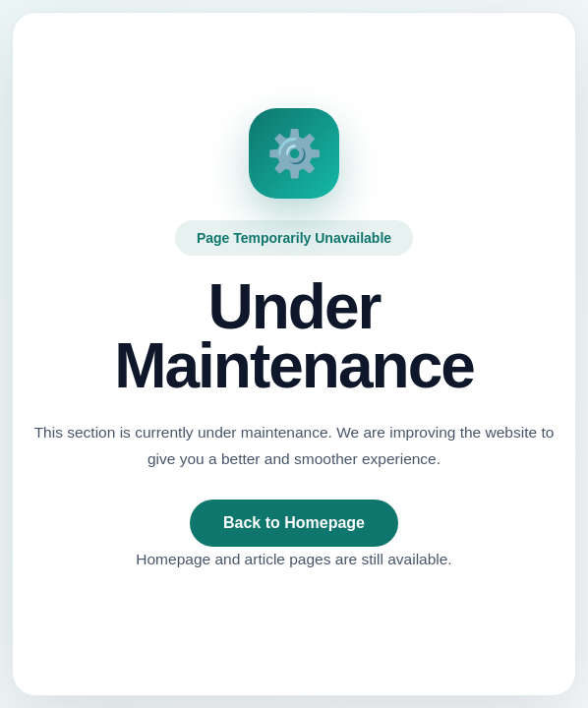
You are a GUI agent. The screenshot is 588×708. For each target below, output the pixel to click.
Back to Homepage (294, 523)
